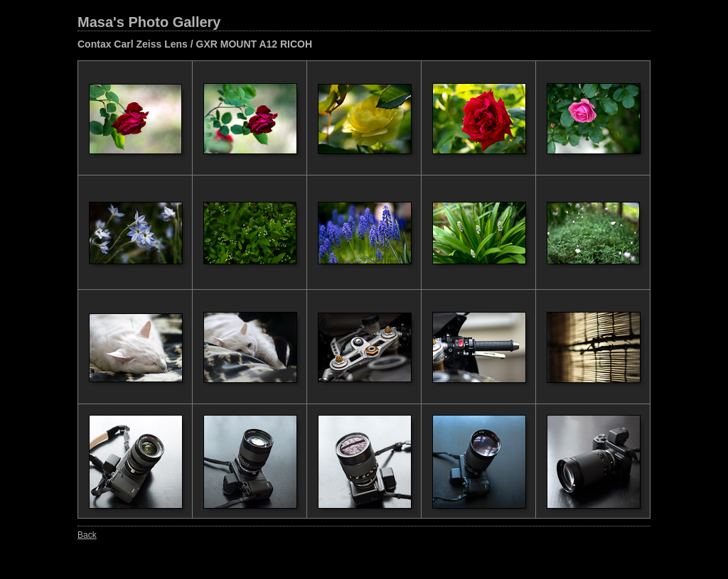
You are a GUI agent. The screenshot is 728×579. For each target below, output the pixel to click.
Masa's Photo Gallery (149, 22)
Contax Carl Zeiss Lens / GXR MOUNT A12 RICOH (195, 44)
